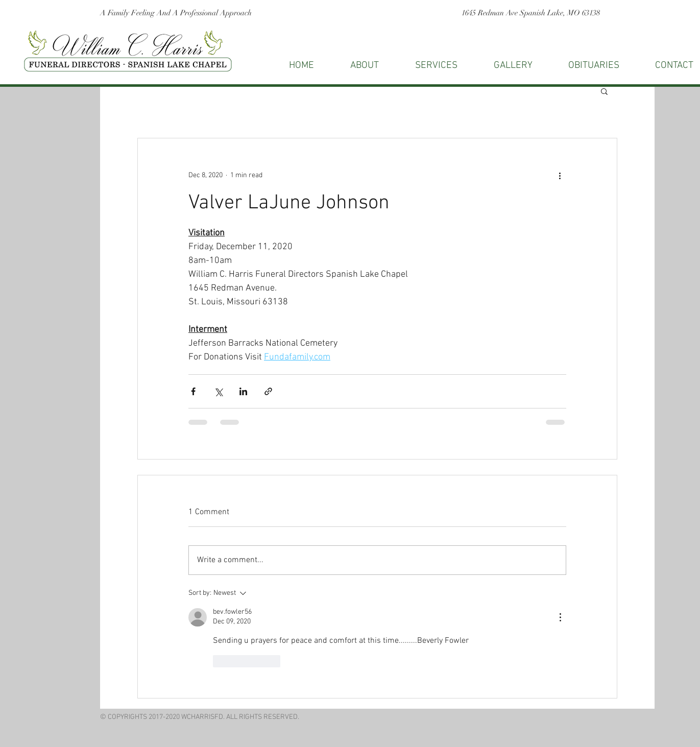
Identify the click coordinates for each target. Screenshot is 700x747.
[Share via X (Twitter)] (218, 391)
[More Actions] (560, 617)
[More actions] (560, 175)
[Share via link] (268, 391)
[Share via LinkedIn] (243, 391)
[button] (604, 91)
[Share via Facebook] (193, 391)
